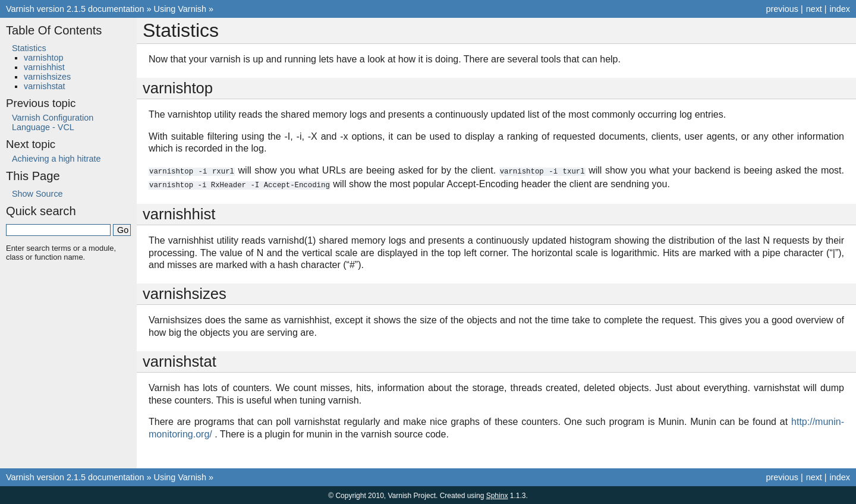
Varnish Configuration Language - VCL (53, 122)
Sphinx (497, 494)
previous (782, 9)
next (814, 9)
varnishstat (45, 86)
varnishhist (44, 67)
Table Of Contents (54, 30)
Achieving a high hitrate (56, 159)
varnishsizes (47, 77)
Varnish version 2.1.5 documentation (75, 9)
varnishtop (43, 58)
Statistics (29, 48)
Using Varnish (180, 9)
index (840, 9)
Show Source (37, 194)
